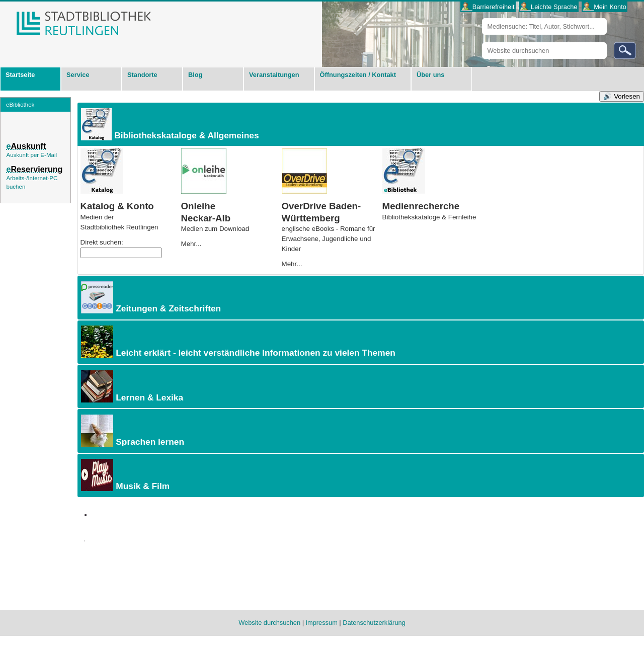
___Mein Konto (605, 7)
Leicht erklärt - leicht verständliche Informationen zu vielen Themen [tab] (237, 342)
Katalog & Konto (117, 206)
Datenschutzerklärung (374, 623)
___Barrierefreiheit (488, 7)
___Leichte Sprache (549, 7)
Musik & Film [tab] (125, 475)
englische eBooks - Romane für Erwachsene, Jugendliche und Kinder (329, 239)
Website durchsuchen (482, 42)
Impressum (322, 623)
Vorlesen (627, 96)
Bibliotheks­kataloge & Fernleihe (429, 217)
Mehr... (191, 244)
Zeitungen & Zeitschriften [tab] (150, 297)
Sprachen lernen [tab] (132, 431)
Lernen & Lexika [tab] (131, 386)
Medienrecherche (421, 206)
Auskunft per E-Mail (32, 155)
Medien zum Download (215, 229)
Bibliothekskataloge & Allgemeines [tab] (169, 124)
